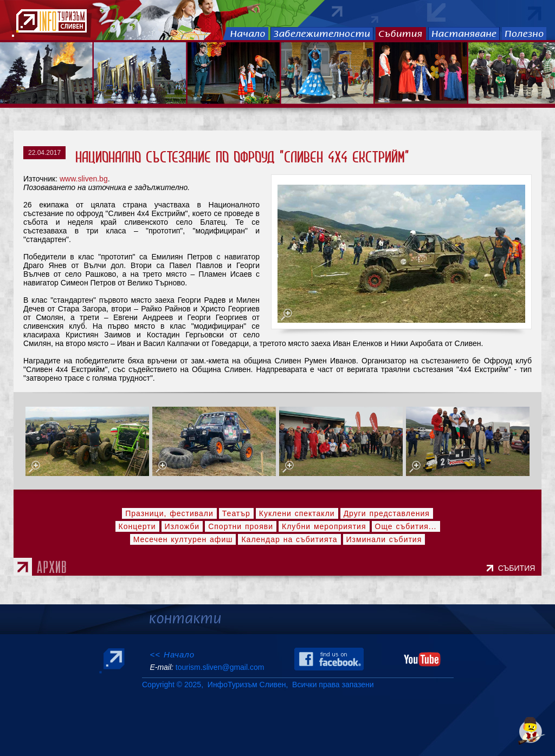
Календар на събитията (289, 539)
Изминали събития (384, 539)
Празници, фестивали (169, 513)
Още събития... (406, 526)
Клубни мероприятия (324, 526)
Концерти (137, 526)
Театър (236, 513)
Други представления (387, 513)
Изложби (182, 526)
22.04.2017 (44, 153)
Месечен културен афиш (183, 539)
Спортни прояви (241, 526)
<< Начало (172, 654)
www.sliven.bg (84, 179)
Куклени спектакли (297, 513)
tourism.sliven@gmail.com (220, 667)
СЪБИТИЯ (519, 568)
